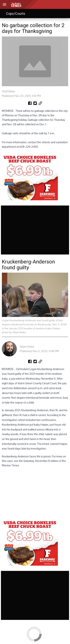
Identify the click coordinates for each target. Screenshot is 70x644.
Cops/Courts (16, 14)
